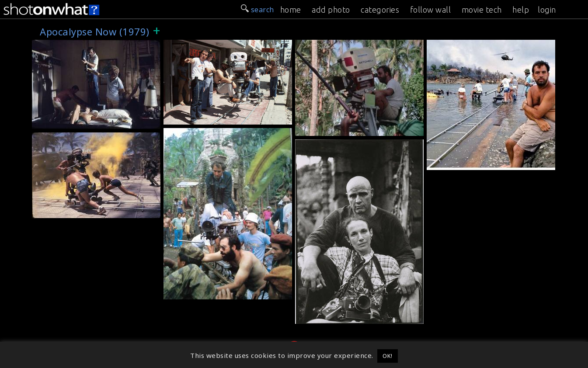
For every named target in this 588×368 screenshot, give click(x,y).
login (547, 10)
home (291, 10)
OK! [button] (388, 356)
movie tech (482, 10)
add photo (331, 10)
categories (380, 10)
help (521, 10)
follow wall (431, 10)
